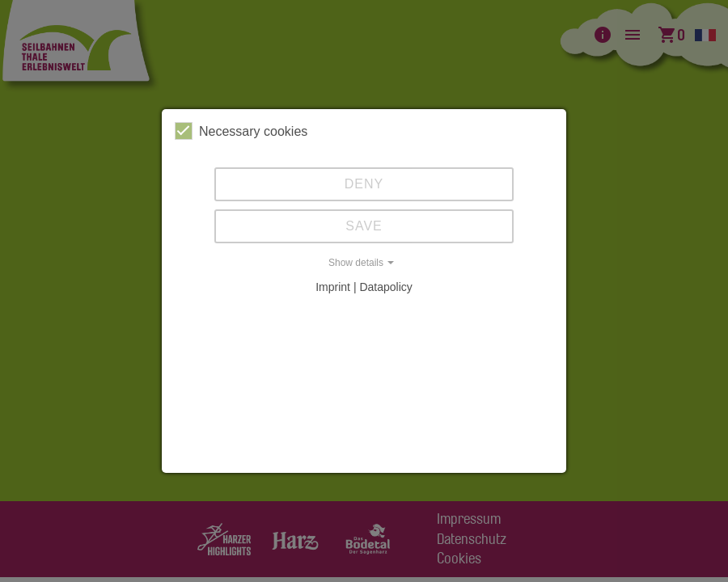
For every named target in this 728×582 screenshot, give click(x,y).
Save (364, 226)
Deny (364, 184)
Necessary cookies (241, 131)
